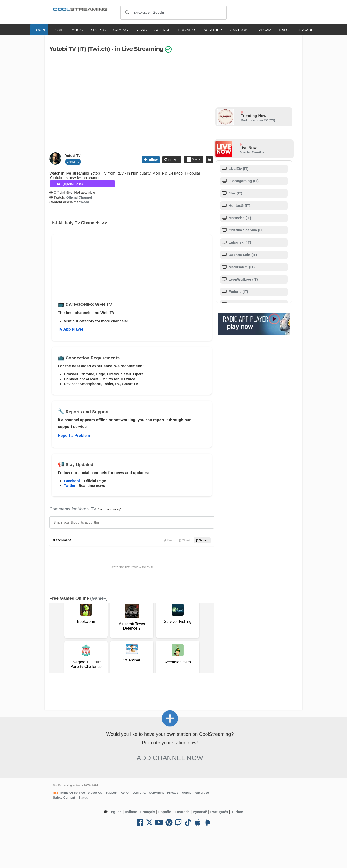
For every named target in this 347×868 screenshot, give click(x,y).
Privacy (173, 793)
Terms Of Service (72, 793)
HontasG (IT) (239, 205)
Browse (173, 160)
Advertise (202, 793)
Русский (200, 812)
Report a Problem (74, 436)
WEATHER (213, 30)
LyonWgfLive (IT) (243, 279)
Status (83, 797)
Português (219, 812)
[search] (173, 13)
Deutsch (183, 812)
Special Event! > (252, 152)
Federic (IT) (238, 292)
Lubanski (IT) (240, 242)
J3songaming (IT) (243, 181)
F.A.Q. (125, 793)
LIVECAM (263, 30)
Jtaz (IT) (235, 193)
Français (148, 812)
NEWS (141, 30)
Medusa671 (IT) (241, 267)
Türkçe (237, 812)
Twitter (70, 486)
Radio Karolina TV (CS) (258, 120)
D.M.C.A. (139, 793)
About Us (95, 793)
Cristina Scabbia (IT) (246, 230)
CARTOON (239, 30)
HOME (58, 30)
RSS (56, 793)
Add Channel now (170, 758)
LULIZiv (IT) (238, 169)
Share (194, 160)
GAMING (121, 30)
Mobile (186, 793)
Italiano (131, 812)
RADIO (285, 30)
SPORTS (98, 30)
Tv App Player (71, 329)
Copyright (156, 793)
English (115, 812)
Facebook (72, 481)
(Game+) (99, 598)
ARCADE (306, 30)
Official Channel (79, 197)
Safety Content (64, 797)
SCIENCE (163, 30)
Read (85, 202)
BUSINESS (187, 30)
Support (111, 793)
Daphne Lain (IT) (242, 255)
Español (165, 812)
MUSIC (77, 30)
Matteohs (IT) (240, 218)
